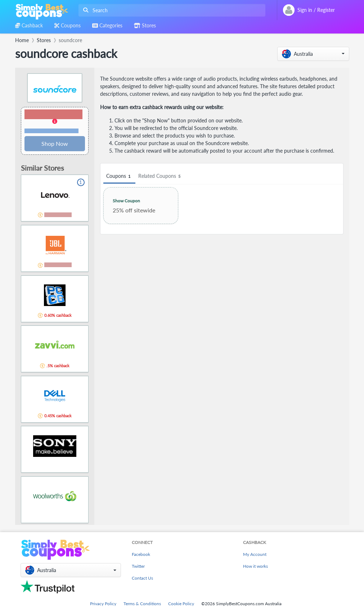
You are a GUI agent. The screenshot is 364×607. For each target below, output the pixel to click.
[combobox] (170, 10)
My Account (255, 554)
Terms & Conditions (142, 604)
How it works (255, 566)
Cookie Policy (181, 604)
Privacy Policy (103, 604)
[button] (313, 54)
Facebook (141, 554)
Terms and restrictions (51, 131)
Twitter (138, 566)
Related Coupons (160, 176)
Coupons (119, 176)
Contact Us (142, 578)
